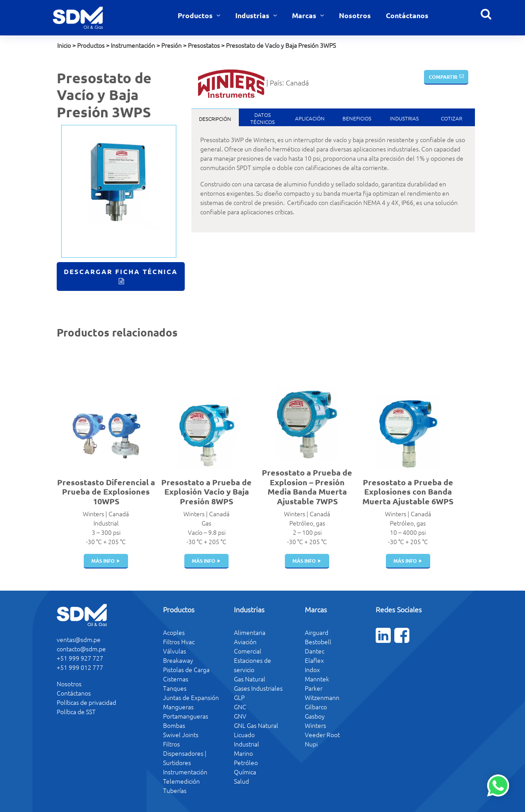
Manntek (317, 679)
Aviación (245, 642)
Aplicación (310, 118)
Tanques (175, 688)
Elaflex (314, 660)
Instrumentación (133, 45)
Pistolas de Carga (186, 669)
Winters (315, 725)
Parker (314, 688)
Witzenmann (322, 697)
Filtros (171, 744)
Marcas (305, 15)
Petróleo (246, 762)
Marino (243, 753)
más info (103, 561)
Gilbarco (316, 707)
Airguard (317, 632)
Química (245, 772)
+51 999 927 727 (80, 658)
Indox (312, 669)
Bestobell (318, 642)
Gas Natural (250, 679)
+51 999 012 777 (80, 667)
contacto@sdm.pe (81, 649)
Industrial (247, 744)
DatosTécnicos (262, 118)
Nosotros (355, 15)
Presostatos (204, 45)
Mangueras (178, 707)
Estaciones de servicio (253, 665)
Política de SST (76, 711)
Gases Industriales (258, 688)
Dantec (315, 651)
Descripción (215, 119)
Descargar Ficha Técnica (121, 271)
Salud (241, 781)
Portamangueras (186, 716)
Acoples (174, 632)
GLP (239, 697)
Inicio (64, 45)
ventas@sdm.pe (79, 639)
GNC (240, 707)
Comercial (248, 651)
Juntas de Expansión (191, 697)
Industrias (253, 15)
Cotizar (451, 118)
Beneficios (357, 118)
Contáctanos (407, 15)
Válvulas (175, 651)
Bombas (174, 725)
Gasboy (315, 716)
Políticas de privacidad (86, 702)
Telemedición (181, 781)
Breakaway (178, 660)
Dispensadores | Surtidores (185, 758)
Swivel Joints (181, 735)
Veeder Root (322, 735)
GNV (240, 716)
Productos (196, 15)
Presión (171, 45)
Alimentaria (250, 632)
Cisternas (176, 679)
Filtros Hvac (179, 642)
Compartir (443, 77)
